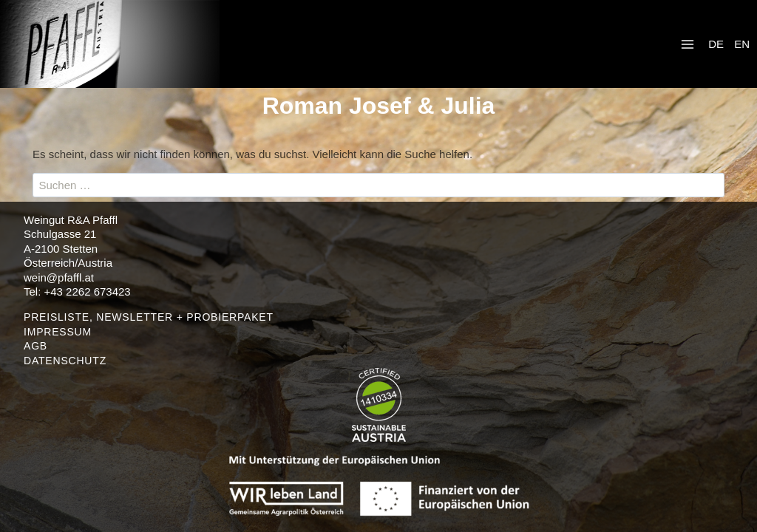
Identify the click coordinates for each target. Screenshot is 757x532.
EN (742, 44)
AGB (35, 346)
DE (716, 44)
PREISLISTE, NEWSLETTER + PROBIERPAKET (149, 317)
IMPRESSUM (58, 332)
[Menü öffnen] (688, 44)
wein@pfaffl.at (59, 277)
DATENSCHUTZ (65, 361)
